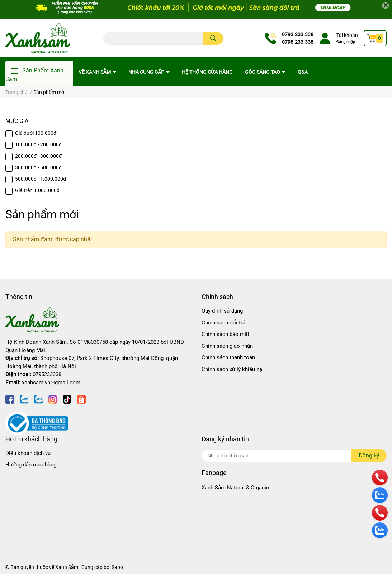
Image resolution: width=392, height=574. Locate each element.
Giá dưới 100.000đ (36, 133)
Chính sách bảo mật (225, 334)
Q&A (303, 72)
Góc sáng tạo (263, 72)
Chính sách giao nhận (227, 346)
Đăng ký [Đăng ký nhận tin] (369, 456)
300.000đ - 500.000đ (38, 167)
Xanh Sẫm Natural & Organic (235, 488)
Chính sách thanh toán (228, 357)
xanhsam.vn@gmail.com (51, 383)
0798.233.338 (298, 42)
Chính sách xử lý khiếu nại (233, 369)
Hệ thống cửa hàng (207, 72)
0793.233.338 (298, 34)
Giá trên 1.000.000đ (37, 190)
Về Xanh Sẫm (95, 72)
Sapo (117, 567)
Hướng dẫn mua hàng (31, 465)
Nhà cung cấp (147, 72)
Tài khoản (347, 35)
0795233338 (47, 374)
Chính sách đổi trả (223, 323)
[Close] (386, 5)
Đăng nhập (346, 42)
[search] (213, 38)
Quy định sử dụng (222, 311)
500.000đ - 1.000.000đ (41, 179)
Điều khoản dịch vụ (28, 453)
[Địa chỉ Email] (294, 456)
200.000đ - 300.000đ (38, 156)
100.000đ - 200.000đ (38, 144)
